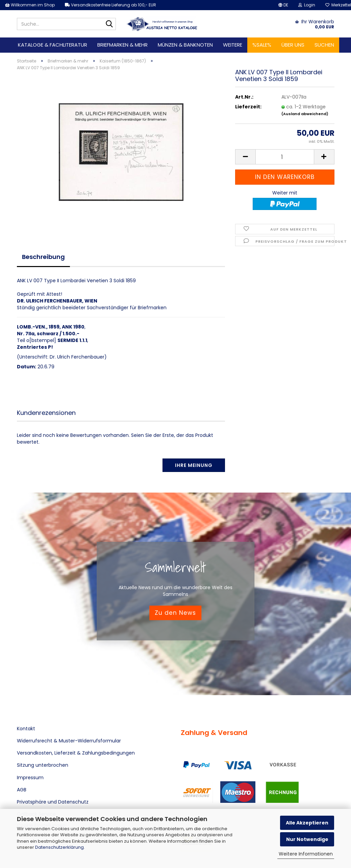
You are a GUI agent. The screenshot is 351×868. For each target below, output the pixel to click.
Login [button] (307, 5)
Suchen (324, 45)
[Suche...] (109, 24)
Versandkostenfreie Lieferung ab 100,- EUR (110, 5)
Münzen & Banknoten (185, 45)
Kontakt (26, 729)
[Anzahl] (285, 157)
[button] (283, 5)
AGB (22, 790)
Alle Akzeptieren (307, 823)
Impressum (30, 778)
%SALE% (262, 45)
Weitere (233, 45)
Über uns (293, 45)
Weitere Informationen (306, 854)
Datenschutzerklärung (59, 847)
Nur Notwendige (307, 839)
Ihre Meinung (194, 465)
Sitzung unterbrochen (43, 765)
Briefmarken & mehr (122, 45)
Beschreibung (43, 257)
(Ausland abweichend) (305, 114)
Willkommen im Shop (30, 5)
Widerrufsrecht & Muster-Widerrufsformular (69, 741)
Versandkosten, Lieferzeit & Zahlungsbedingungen (76, 753)
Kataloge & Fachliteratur (53, 45)
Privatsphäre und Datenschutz (53, 802)
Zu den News (175, 613)
